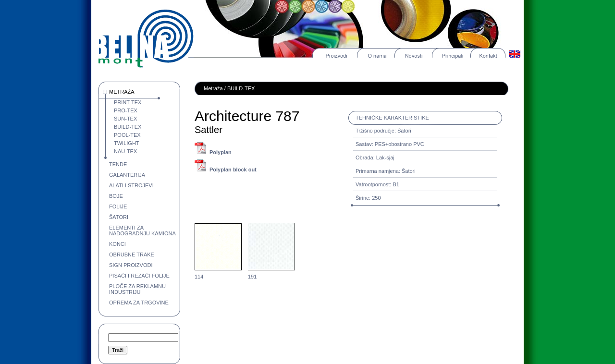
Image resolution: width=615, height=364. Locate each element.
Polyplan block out (233, 170)
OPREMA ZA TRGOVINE (139, 303)
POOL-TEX (127, 135)
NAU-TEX (125, 151)
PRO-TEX (126, 110)
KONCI (117, 244)
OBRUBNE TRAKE (132, 255)
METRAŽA (122, 92)
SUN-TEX (125, 119)
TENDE (118, 164)
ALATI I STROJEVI (131, 185)
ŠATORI (119, 217)
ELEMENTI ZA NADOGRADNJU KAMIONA (142, 231)
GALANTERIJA (127, 175)
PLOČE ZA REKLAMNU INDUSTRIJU (137, 289)
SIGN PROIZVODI (131, 265)
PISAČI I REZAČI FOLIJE (139, 276)
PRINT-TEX (128, 102)
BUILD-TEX (128, 127)
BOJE (116, 196)
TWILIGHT (127, 143)
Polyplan (221, 152)
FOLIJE (118, 206)
